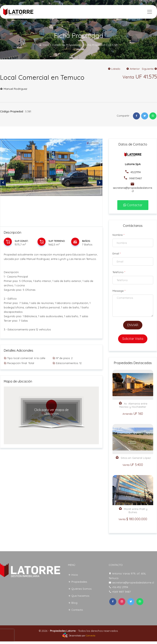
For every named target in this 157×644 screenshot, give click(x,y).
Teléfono (119, 272)
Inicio (44, 45)
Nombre (118, 235)
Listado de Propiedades (67, 45)
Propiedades (77, 582)
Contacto (75, 610)
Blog (73, 603)
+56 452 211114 (120, 587)
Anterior (133, 69)
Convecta (91, 636)
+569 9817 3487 (121, 592)
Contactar (133, 205)
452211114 (135, 172)
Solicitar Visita (133, 339)
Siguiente (149, 69)
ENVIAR (133, 325)
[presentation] (3, 183)
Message (119, 291)
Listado (114, 69)
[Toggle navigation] (150, 12)
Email (117, 253)
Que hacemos (79, 596)
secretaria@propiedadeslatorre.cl (133, 189)
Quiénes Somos (80, 589)
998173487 (135, 178)
